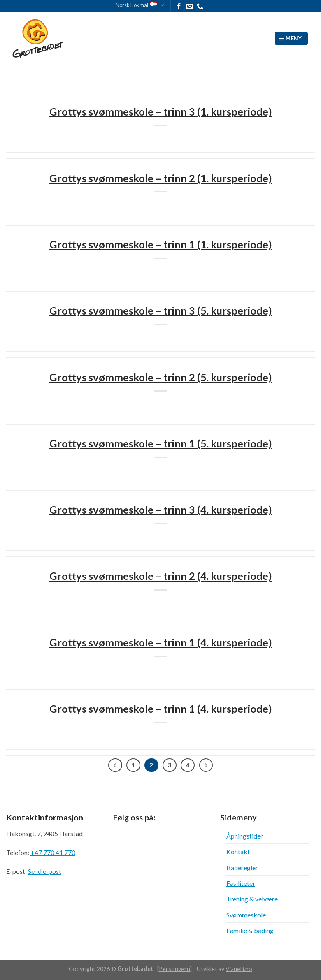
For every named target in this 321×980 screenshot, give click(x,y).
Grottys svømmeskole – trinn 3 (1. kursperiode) (161, 111)
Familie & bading (250, 930)
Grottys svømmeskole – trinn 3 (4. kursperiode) (161, 510)
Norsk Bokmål (140, 5)
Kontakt (238, 851)
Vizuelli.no (239, 969)
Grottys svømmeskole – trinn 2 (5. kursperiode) (161, 377)
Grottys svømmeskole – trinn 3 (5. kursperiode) (161, 310)
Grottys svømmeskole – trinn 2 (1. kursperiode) (161, 178)
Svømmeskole (246, 915)
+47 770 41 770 (53, 852)
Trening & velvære (252, 899)
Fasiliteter (241, 883)
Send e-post (45, 871)
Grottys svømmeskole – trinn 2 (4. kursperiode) (161, 576)
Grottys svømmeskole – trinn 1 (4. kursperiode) (161, 642)
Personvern (174, 969)
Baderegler (242, 868)
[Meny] (292, 38)
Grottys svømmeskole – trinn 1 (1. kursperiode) (161, 244)
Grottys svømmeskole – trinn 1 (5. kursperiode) (161, 443)
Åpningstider (245, 836)
